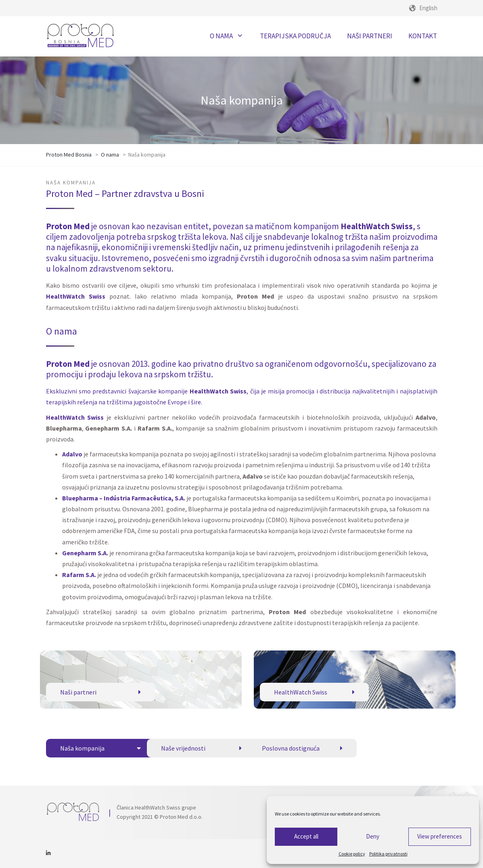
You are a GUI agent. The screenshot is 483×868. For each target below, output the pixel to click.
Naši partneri (100, 692)
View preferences (440, 836)
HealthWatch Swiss (314, 692)
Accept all (306, 836)
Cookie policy (352, 854)
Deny (373, 836)
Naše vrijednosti (201, 748)
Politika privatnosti (388, 854)
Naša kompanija (100, 748)
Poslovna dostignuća (302, 748)
